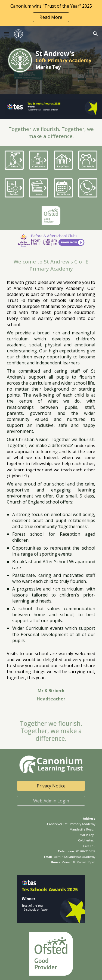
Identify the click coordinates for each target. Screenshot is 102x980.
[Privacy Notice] (51, 786)
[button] (7, 34)
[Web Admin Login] (51, 801)
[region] (51, 13)
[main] (51, 133)
